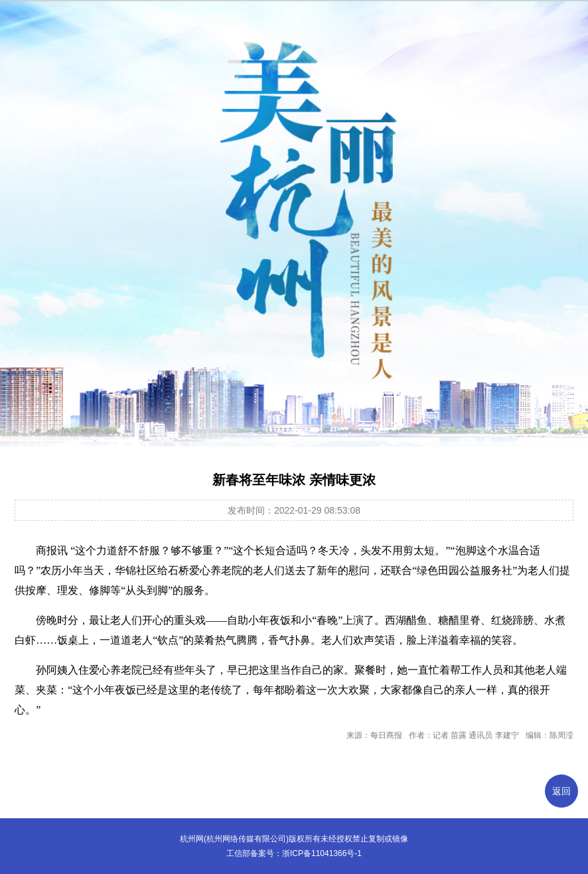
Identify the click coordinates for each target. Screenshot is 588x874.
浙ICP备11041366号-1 (322, 853)
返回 (561, 791)
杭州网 (192, 839)
